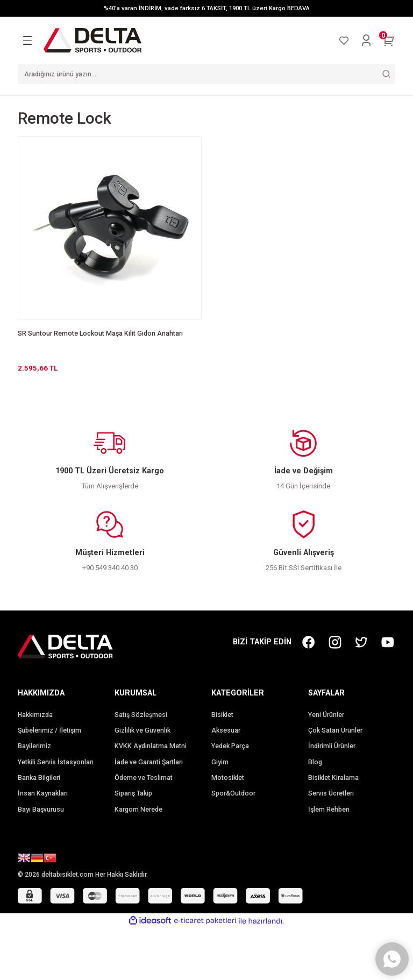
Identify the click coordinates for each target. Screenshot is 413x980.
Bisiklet (222, 715)
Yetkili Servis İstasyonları (56, 762)
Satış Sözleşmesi (141, 715)
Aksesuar (226, 730)
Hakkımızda (35, 715)
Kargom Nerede (138, 809)
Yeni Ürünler (326, 715)
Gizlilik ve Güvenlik (143, 730)
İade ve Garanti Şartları (149, 762)
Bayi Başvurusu (41, 809)
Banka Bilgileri (39, 778)
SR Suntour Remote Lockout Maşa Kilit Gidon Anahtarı (100, 333)
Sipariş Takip (133, 793)
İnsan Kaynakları (43, 793)
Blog (315, 762)
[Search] (206, 74)
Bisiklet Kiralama (333, 778)
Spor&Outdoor (233, 793)
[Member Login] (366, 40)
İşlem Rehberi (329, 809)
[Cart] (389, 40)
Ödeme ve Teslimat (144, 778)
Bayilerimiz (34, 746)
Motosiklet (228, 778)
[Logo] (92, 40)
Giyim (220, 762)
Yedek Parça (230, 746)
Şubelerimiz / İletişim (49, 730)
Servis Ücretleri (331, 793)
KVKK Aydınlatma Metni (151, 746)
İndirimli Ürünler (332, 746)
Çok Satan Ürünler (335, 730)
